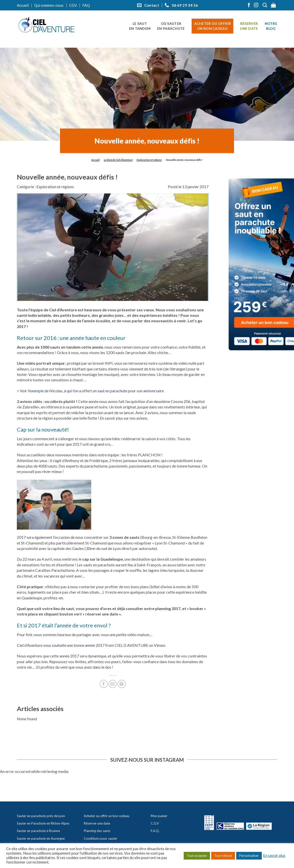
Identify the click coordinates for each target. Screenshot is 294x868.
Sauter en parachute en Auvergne (41, 838)
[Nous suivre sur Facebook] (249, 5)
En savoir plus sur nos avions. (124, 418)
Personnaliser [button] (249, 856)
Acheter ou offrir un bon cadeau (213, 26)
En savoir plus (274, 855)
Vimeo (160, 645)
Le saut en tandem (140, 26)
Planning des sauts (97, 831)
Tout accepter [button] (197, 856)
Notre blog (271, 26)
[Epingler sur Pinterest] (122, 684)
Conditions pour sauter (101, 838)
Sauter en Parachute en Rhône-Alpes (43, 823)
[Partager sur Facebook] (104, 684)
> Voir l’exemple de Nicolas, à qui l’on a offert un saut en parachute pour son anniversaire (90, 391)
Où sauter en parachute (171, 26)
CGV (73, 5)
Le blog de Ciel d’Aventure (118, 160)
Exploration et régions (149, 160)
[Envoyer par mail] (113, 684)
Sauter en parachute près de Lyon (41, 816)
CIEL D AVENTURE (131, 645)
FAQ (86, 5)
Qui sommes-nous (49, 5)
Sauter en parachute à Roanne (38, 831)
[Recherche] (265, 5)
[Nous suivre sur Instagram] (256, 5)
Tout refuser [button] (223, 856)
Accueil (23, 5)
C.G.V (155, 823)
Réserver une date (249, 26)
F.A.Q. (155, 831)
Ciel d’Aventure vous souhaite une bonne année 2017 (61, 645)
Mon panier (159, 816)
